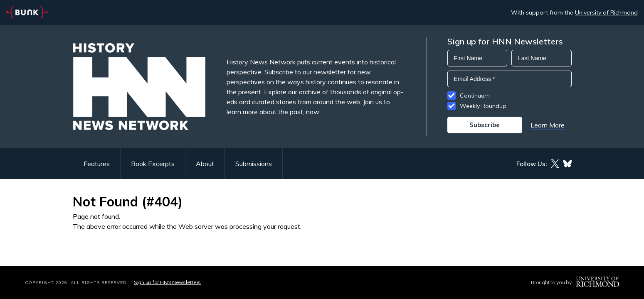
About (205, 164)
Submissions (254, 164)
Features (97, 164)
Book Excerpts (153, 164)
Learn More (548, 125)
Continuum (475, 96)
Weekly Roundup (483, 106)
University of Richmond (606, 12)
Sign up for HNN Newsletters (167, 282)
